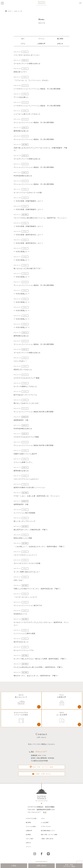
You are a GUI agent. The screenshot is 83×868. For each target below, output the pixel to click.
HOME (9, 11)
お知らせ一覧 (18, 11)
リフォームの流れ (31, 826)
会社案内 (28, 835)
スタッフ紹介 (30, 839)
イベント (28, 847)
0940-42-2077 (41, 752)
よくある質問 (45, 822)
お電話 (14, 866)
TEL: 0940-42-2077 (34, 812)
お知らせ (28, 843)
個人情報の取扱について (48, 831)
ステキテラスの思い (32, 818)
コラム (23, 44)
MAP (45, 812)
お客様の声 (41, 44)
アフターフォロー (46, 826)
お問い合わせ (41, 866)
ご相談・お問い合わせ (42, 774)
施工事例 (60, 39)
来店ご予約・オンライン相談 (41, 767)
